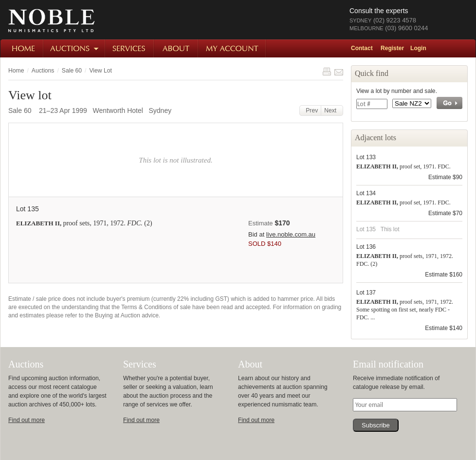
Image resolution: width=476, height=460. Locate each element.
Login (418, 48)
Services (130, 48)
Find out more (27, 420)
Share (339, 72)
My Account (232, 48)
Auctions (75, 48)
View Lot (100, 71)
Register (392, 48)
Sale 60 (72, 71)
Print (327, 72)
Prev (311, 110)
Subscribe (376, 425)
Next (332, 110)
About (176, 48)
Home (22, 48)
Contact (362, 48)
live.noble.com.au (291, 234)
